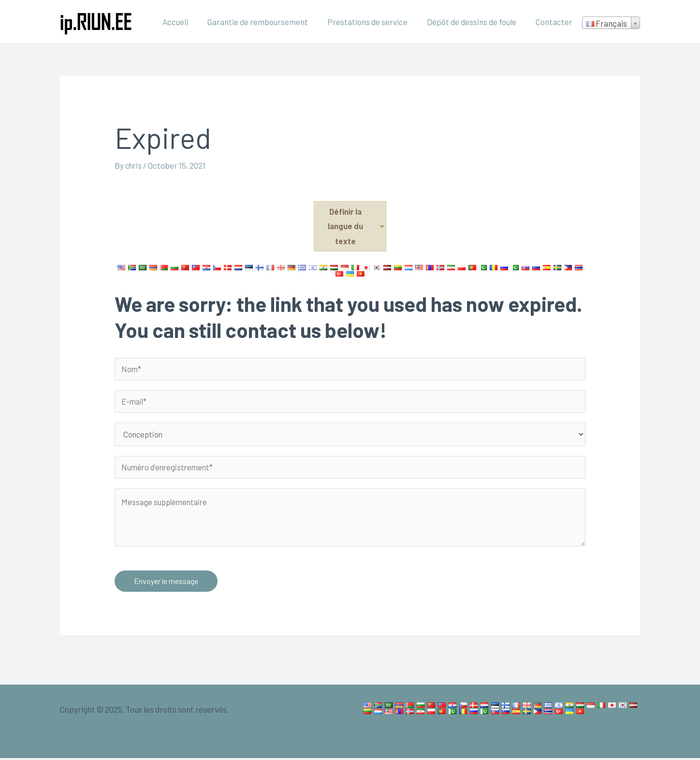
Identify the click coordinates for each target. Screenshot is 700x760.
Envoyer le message (166, 583)
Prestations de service (375, 22)
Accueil (188, 22)
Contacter (555, 22)
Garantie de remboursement (268, 22)
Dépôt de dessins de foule (476, 22)
